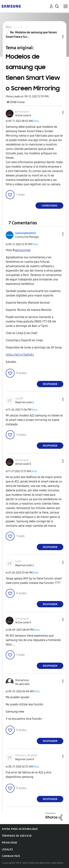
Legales (7, 849)
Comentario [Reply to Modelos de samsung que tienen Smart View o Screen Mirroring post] (49, 206)
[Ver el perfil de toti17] (18, 561)
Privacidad (9, 843)
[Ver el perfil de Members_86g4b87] (26, 755)
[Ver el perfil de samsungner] (22, 112)
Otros (36, 121)
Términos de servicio (17, 836)
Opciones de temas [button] (57, 37)
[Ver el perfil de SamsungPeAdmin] (26, 233)
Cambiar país (11, 856)
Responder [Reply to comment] (50, 384)
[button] (57, 113)
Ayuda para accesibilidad (20, 829)
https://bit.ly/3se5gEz (20, 355)
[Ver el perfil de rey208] (19, 399)
